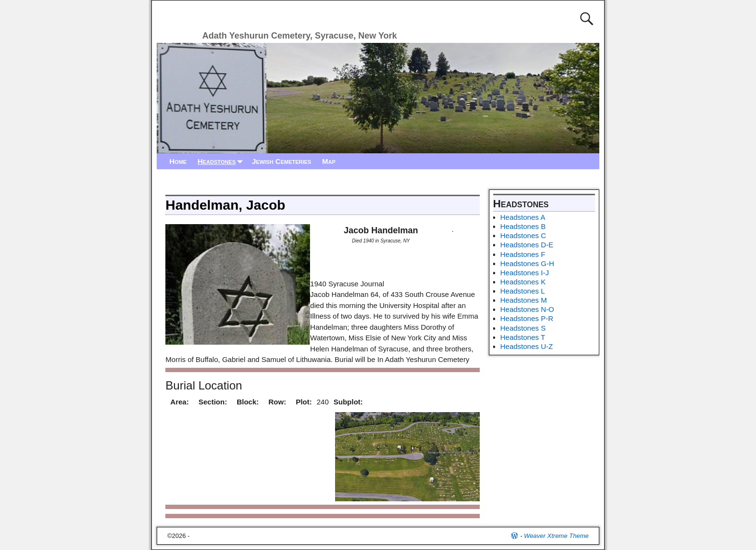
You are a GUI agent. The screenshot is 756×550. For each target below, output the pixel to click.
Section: (213, 402)
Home (178, 161)
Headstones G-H (527, 263)
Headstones (222, 161)
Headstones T (523, 337)
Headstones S (523, 328)
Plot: (304, 402)
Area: (179, 402)
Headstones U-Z (527, 346)
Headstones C (523, 235)
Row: (277, 402)
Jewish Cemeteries (281, 161)
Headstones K (523, 282)
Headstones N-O (527, 309)
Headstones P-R (527, 318)
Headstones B (523, 226)
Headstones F (523, 254)
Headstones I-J (525, 273)
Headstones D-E (527, 245)
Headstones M (524, 300)
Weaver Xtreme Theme (556, 536)
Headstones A (523, 217)
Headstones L (523, 291)
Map (329, 161)
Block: (248, 402)
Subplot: (348, 402)
